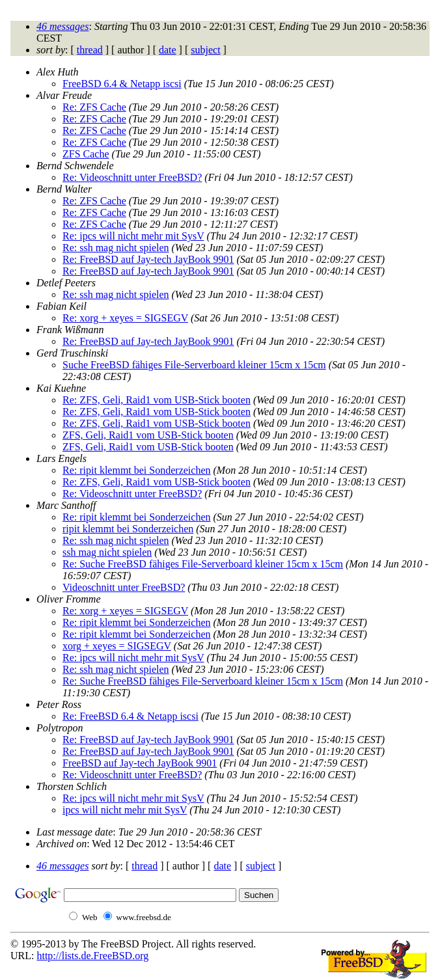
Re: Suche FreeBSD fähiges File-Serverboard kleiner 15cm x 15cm (203, 564)
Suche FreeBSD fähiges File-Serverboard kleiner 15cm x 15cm (194, 365)
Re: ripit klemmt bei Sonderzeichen (137, 470)
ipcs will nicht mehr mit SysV (125, 810)
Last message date (75, 832)
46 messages (62, 26)
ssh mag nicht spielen (107, 552)
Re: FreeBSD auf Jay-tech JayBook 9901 (148, 259)
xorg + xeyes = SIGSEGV (117, 646)
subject (205, 50)
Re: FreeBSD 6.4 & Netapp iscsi (131, 716)
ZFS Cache (86, 154)
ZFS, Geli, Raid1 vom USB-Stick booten (148, 435)
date (168, 50)
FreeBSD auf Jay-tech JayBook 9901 (140, 763)
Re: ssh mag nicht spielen (116, 248)
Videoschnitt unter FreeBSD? (124, 587)
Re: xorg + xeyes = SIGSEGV (125, 318)
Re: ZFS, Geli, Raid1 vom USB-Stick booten (157, 400)
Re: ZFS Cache (94, 107)
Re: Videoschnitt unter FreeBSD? (132, 177)
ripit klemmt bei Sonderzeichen (128, 529)
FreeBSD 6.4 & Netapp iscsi (122, 84)
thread (90, 50)
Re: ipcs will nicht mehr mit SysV (133, 236)
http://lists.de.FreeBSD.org (92, 956)
